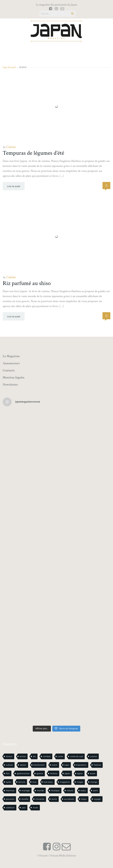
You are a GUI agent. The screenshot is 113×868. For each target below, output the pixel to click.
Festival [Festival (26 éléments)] (97, 765)
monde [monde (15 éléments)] (40, 791)
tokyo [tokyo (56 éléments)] (84, 799)
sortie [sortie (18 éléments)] (54, 799)
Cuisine (11, 147)
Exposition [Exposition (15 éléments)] (81, 765)
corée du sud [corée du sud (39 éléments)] (76, 756)
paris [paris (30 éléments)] (95, 791)
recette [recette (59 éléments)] (25, 799)
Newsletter (10, 385)
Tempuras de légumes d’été (33, 153)
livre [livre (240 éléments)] (34, 782)
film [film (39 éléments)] (8, 773)
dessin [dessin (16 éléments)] (23, 765)
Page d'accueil (9, 67)
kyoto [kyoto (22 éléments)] (9, 782)
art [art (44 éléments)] (34, 756)
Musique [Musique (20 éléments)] (55, 791)
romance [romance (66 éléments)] (40, 799)
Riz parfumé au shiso (27, 283)
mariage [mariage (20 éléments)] (26, 791)
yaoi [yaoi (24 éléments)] (24, 808)
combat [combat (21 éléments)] (47, 756)
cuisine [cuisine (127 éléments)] (94, 756)
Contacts (9, 370)
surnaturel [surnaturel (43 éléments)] (69, 799)
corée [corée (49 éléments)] (60, 756)
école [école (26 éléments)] (35, 808)
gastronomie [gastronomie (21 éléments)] (23, 773)
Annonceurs (11, 363)
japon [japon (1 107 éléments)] (80, 773)
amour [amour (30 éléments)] (9, 756)
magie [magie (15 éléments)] (80, 782)
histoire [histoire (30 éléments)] (54, 773)
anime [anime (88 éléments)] (23, 756)
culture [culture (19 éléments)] (9, 765)
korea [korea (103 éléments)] (93, 773)
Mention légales (14, 377)
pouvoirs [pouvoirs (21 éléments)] (10, 799)
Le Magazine (11, 356)
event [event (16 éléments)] (55, 765)
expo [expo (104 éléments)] (67, 765)
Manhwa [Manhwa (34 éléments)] (10, 791)
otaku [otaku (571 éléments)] (83, 791)
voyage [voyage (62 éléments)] (97, 799)
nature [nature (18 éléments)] (70, 791)
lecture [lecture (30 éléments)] (22, 782)
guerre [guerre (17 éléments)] (40, 773)
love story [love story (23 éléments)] (48, 782)
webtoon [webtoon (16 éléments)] (10, 808)
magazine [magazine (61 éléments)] (65, 782)
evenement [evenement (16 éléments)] (39, 765)
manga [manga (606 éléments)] (94, 782)
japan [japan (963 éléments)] (67, 773)
